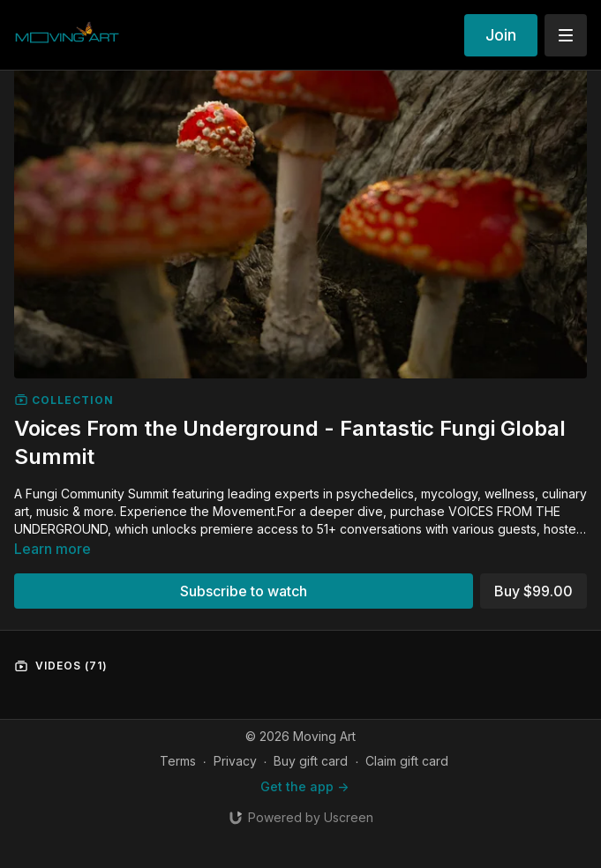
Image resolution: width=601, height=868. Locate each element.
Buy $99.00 (533, 591)
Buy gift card (311, 761)
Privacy (235, 761)
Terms (178, 761)
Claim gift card (407, 761)
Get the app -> (304, 786)
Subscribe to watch (244, 591)
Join (501, 35)
